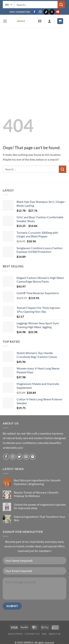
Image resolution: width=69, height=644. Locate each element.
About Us (55, 634)
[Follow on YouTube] (58, 12)
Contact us (32, 634)
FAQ (44, 634)
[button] (5, 21)
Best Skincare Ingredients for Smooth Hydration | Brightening (37, 482)
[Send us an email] (26, 457)
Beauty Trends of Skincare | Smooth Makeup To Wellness (36, 494)
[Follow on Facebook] (34, 12)
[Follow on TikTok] (46, 12)
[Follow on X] (52, 12)
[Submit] (61, 5)
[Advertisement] (34, 64)
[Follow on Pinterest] (33, 457)
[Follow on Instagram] (40, 12)
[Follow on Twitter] (19, 457)
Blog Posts (16, 634)
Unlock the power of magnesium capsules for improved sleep (40, 506)
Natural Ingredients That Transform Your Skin (40, 518)
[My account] (49, 21)
